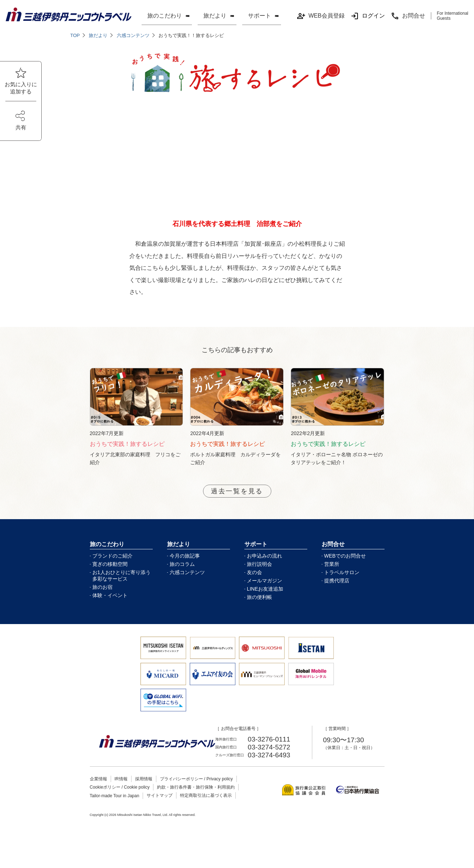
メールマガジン (264, 589)
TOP (75, 35)
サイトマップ (160, 804)
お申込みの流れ (264, 564)
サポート (259, 16)
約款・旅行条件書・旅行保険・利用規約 (196, 795)
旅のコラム (182, 572)
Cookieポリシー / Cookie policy (120, 795)
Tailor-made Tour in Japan (115, 804)
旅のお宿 (102, 595)
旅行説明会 (259, 572)
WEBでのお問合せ (345, 564)
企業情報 (98, 787)
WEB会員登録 (321, 16)
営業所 (332, 572)
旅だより (215, 16)
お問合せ (408, 16)
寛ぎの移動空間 (110, 572)
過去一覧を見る (237, 499)
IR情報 (121, 787)
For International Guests (453, 16)
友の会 (254, 581)
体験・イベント (110, 604)
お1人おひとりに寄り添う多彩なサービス (121, 584)
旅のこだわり (165, 16)
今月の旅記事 (185, 564)
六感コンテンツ (133, 35)
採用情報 (144, 787)
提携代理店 (337, 589)
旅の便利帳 (259, 605)
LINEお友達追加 (265, 597)
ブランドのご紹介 (112, 564)
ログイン (368, 16)
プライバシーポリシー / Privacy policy (196, 787)
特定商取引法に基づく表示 (206, 804)
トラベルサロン (342, 581)
